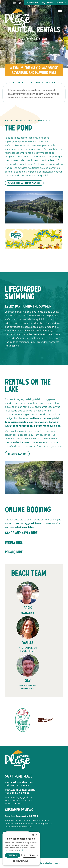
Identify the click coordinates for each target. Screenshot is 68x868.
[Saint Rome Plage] (17, 18)
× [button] (37, 835)
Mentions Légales (44, 863)
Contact (61, 3)
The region (32, 3)
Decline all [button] (29, 855)
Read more (23, 850)
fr (14, 3)
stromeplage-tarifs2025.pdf (25, 183)
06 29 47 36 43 (20, 785)
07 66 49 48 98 (20, 793)
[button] (60, 12)
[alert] (21, 849)
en (20, 3)
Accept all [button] (13, 855)
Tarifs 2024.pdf (19, 454)
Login (58, 863)
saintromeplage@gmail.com (19, 797)
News (50, 3)
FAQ (43, 3)
